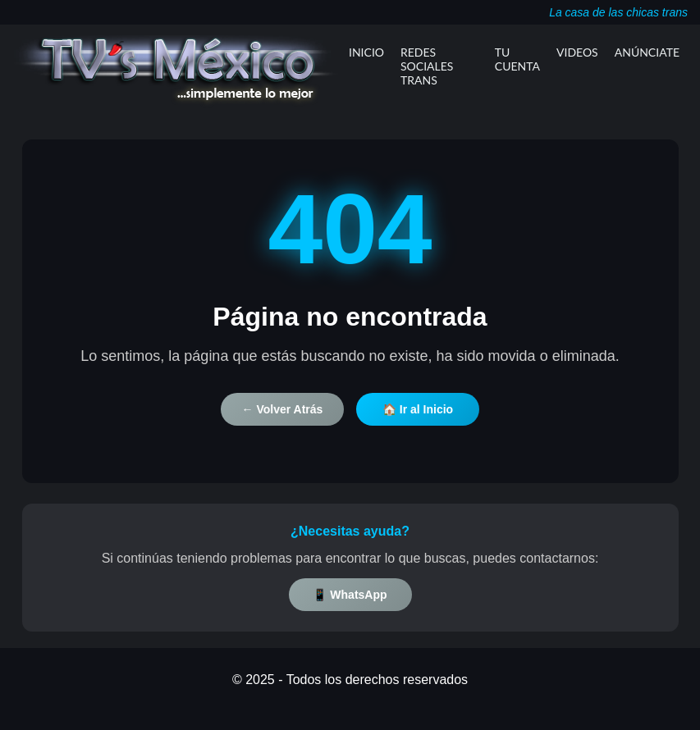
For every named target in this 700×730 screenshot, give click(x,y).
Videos (577, 52)
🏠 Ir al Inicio (418, 409)
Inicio (366, 52)
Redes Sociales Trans (427, 66)
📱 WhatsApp (350, 595)
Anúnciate (647, 52)
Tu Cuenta (517, 59)
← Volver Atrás (283, 409)
